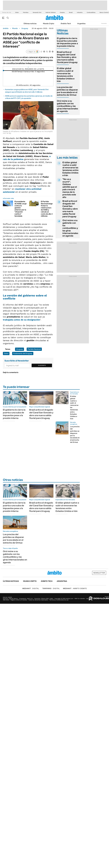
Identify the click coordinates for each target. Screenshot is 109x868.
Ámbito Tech (66, 24)
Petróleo (26, 12)
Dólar (17, 12)
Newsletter (104, 23)
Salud (6, 353)
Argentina (81, 24)
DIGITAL (31, 588)
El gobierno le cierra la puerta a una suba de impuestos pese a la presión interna (67, 42)
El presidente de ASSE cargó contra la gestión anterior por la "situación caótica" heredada (21, 209)
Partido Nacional (34, 349)
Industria (80, 12)
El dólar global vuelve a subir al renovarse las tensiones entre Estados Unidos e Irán (66, 75)
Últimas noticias (30, 24)
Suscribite (42, 365)
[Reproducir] (28, 67)
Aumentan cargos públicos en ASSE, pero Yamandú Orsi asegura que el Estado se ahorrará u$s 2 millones (27, 91)
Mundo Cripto (49, 24)
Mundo (15, 28)
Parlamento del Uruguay (23, 353)
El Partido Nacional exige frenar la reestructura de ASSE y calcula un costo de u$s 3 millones (47, 209)
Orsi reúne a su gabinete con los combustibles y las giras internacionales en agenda (67, 106)
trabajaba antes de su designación (21, 320)
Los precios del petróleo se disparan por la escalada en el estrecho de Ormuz (67, 91)
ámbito (6, 28)
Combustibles (91, 12)
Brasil (71, 12)
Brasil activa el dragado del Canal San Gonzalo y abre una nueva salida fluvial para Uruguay (67, 57)
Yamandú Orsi (37, 12)
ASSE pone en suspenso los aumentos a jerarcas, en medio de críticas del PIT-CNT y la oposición (29, 97)
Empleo (62, 12)
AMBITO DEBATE (75, 588)
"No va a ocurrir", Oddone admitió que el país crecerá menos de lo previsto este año (70, 188)
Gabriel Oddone (51, 12)
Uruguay (25, 28)
